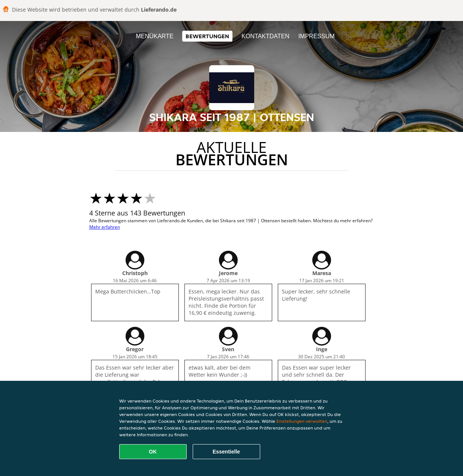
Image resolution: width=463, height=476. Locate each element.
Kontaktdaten (265, 36)
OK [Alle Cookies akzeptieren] (153, 452)
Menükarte (154, 36)
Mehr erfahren (105, 227)
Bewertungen (207, 36)
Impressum (317, 36)
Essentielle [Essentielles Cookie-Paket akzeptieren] (226, 452)
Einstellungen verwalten (302, 421)
